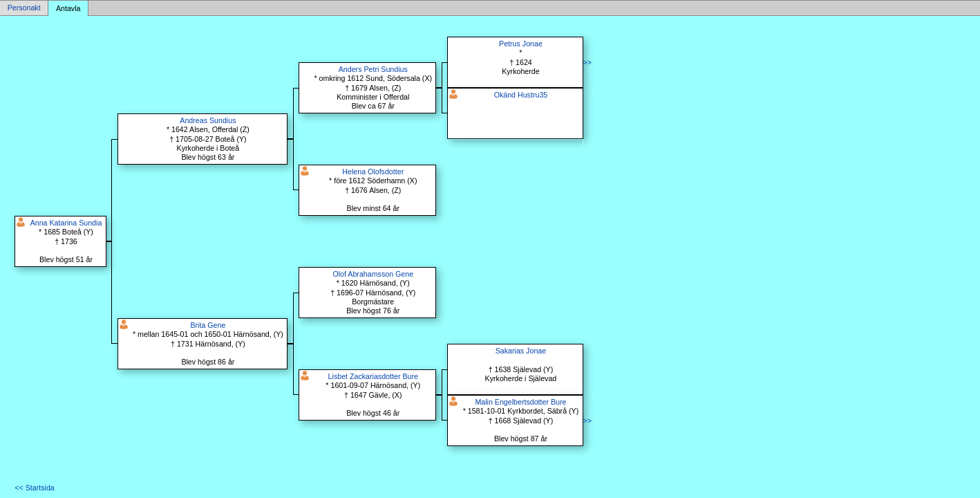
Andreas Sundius (208, 120)
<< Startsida (34, 488)
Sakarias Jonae (521, 351)
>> (587, 62)
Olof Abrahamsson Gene (373, 274)
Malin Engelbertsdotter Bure (520, 402)
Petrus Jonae (521, 44)
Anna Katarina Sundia (66, 223)
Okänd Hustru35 (521, 95)
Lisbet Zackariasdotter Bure (373, 376)
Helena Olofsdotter (373, 172)
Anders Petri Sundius (373, 69)
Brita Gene (208, 325)
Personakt (24, 8)
